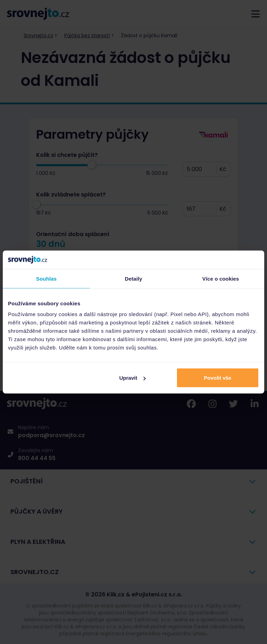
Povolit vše (217, 378)
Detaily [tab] (133, 278)
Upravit (132, 378)
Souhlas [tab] (46, 278)
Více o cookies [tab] (221, 278)
